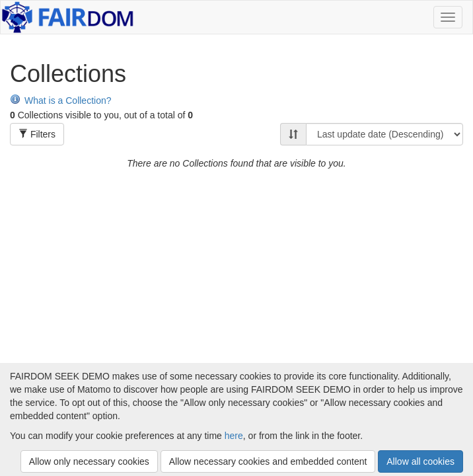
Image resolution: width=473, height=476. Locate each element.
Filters (37, 134)
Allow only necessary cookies (89, 461)
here (234, 436)
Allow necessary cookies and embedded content (268, 461)
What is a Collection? (61, 100)
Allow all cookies (420, 461)
